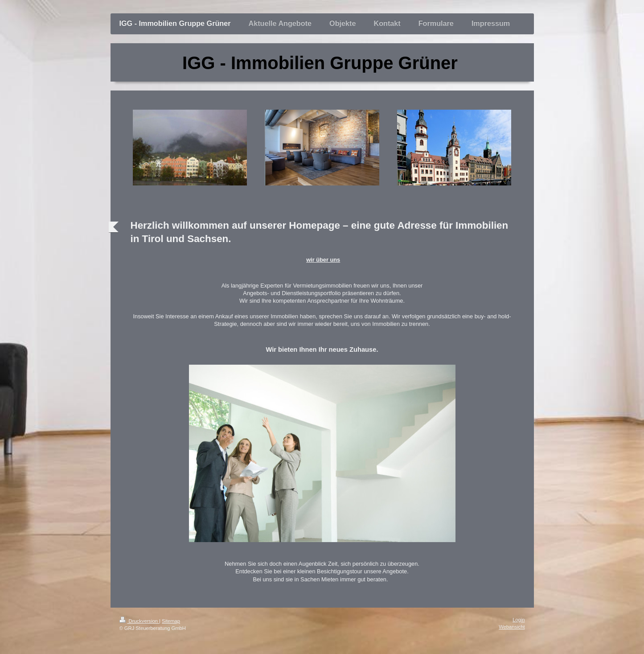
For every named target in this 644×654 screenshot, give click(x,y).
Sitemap (171, 621)
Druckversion (139, 621)
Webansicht (512, 627)
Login (519, 620)
